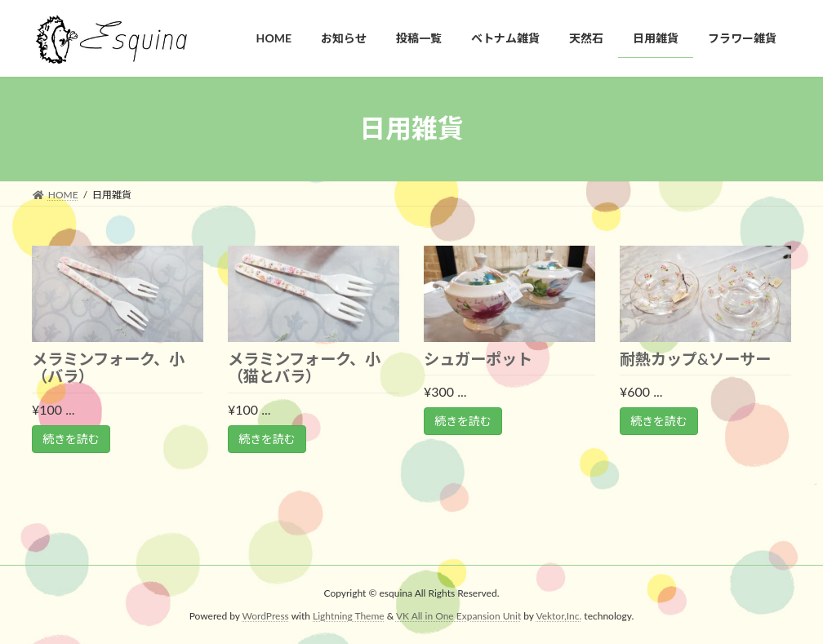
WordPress (266, 616)
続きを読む (71, 439)
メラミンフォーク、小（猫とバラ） (304, 367)
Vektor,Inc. (558, 616)
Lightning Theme (349, 616)
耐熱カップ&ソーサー (695, 359)
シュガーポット (478, 359)
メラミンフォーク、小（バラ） (108, 367)
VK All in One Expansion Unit (458, 616)
